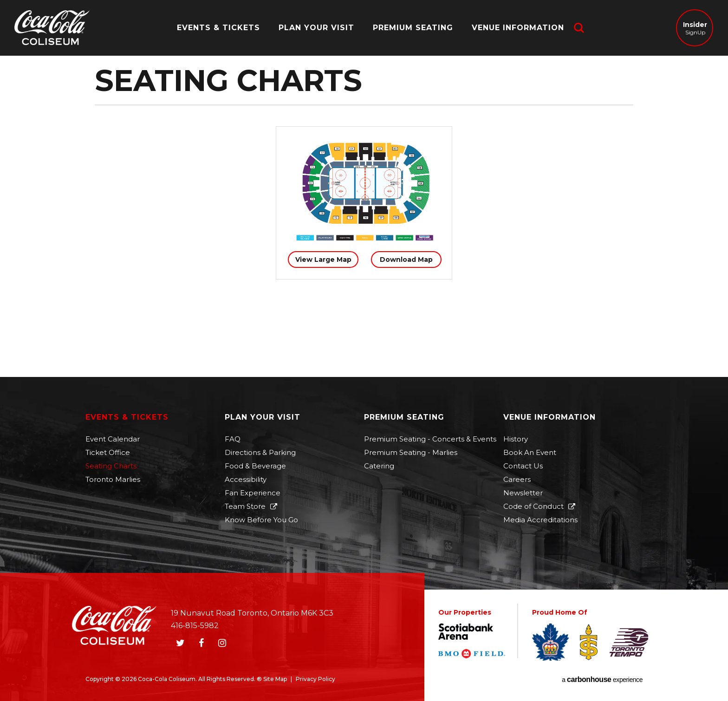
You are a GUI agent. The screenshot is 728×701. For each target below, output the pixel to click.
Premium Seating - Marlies (411, 452)
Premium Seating (413, 28)
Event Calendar (113, 439)
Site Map (275, 679)
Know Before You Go (261, 520)
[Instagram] (222, 643)
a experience (602, 680)
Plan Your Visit (316, 28)
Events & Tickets (218, 28)
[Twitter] (180, 643)
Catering (379, 466)
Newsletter (523, 493)
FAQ (233, 439)
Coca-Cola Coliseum (52, 29)
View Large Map (323, 260)
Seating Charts (111, 466)
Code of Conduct (533, 506)
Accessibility (246, 479)
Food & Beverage (255, 466)
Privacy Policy (315, 679)
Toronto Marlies (113, 479)
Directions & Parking (260, 452)
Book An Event (530, 452)
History (516, 439)
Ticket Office (108, 452)
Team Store (245, 506)
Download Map (406, 260)
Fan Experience (253, 493)
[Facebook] (201, 643)
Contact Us (523, 466)
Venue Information (518, 28)
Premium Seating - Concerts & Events (430, 439)
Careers (517, 479)
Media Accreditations (540, 520)
